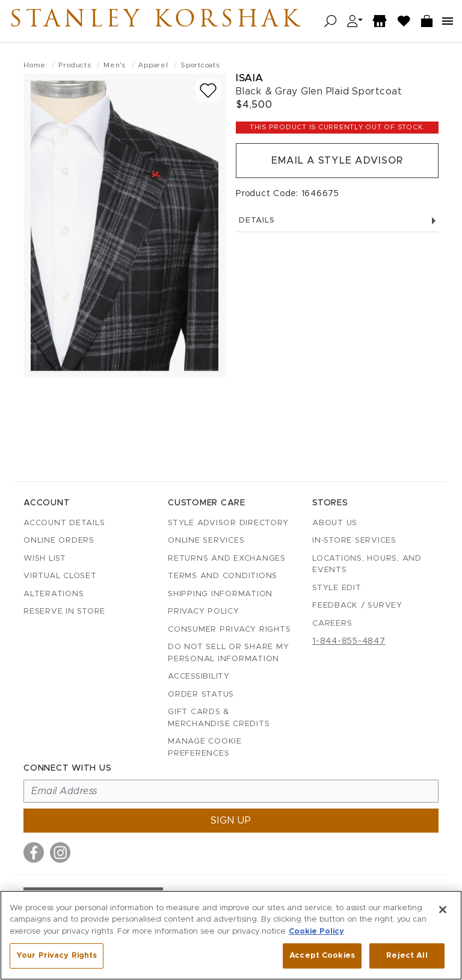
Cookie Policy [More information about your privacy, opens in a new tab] (316, 932)
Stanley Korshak (156, 21)
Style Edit (337, 588)
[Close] (443, 910)
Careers (332, 624)
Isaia (250, 78)
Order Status (201, 695)
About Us (335, 523)
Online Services (206, 541)
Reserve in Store (64, 612)
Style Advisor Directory (228, 523)
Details (337, 220)
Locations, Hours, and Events (367, 565)
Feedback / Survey (357, 606)
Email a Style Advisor (337, 161)
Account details (64, 523)
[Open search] (331, 21)
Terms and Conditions (223, 576)
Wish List (45, 559)
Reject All (407, 956)
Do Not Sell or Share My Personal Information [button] (228, 653)
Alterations (54, 594)
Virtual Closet (60, 576)
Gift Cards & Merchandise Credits (219, 718)
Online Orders (59, 541)
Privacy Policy (204, 612)
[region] (231, 935)
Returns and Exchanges (227, 559)
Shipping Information (220, 594)
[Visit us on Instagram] (60, 852)
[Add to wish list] (208, 91)
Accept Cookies (322, 956)
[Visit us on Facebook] (34, 852)
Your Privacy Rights (57, 956)
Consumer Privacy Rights (229, 630)
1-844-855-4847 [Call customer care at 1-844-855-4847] (349, 641)
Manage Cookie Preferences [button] (205, 747)
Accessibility (199, 676)
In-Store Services (354, 541)
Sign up (231, 821)
